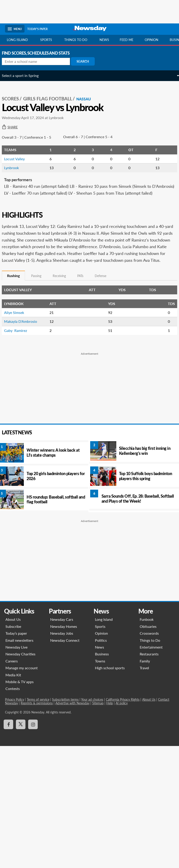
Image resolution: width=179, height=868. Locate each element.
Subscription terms (66, 713)
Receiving (62, 289)
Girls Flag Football (51, 99)
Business (102, 668)
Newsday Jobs (62, 647)
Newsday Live (17, 661)
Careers (12, 674)
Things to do (76, 40)
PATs (83, 289)
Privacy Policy (15, 713)
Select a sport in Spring (23, 75)
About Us (14, 633)
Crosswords (149, 647)
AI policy (122, 717)
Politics (101, 654)
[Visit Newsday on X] (21, 738)
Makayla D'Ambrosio (24, 335)
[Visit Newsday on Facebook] (9, 738)
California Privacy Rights (123, 713)
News (104, 40)
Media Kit (14, 688)
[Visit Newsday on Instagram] (34, 738)
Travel (144, 681)
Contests (13, 702)
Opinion (152, 40)
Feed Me (127, 40)
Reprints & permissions (37, 717)
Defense (104, 289)
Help (110, 717)
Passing (39, 289)
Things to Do (149, 654)
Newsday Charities (21, 668)
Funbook (146, 633)
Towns (100, 674)
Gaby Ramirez (19, 344)
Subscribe (14, 640)
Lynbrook (15, 168)
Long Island (17, 40)
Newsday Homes (64, 640)
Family (144, 674)
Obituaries (148, 640)
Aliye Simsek (17, 326)
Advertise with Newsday (73, 717)
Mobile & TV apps (20, 695)
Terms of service (39, 713)
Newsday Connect (65, 654)
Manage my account (22, 681)
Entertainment (151, 661)
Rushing (17, 289)
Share (13, 127)
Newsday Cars (62, 633)
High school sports (110, 681)
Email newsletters (20, 654)
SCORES (14, 99)
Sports (46, 40)
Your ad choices (93, 713)
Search (86, 61)
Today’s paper (17, 647)
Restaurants (149, 668)
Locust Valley (18, 159)
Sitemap (99, 717)
